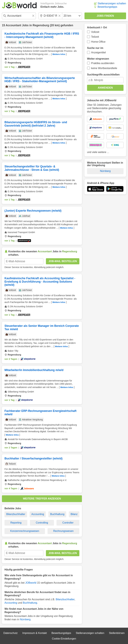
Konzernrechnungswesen (25, 531)
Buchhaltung (57, 514)
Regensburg (41, 25)
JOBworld (31, 583)
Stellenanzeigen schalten (112, 3)
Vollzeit (95, 32)
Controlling (42, 523)
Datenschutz (10, 633)
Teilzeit (95, 37)
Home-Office (98, 42)
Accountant (14, 25)
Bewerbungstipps (107, 7)
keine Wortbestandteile (104, 68)
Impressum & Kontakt (34, 633)
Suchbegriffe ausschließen (103, 75)
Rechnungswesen (63, 531)
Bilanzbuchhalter (16, 514)
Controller (68, 523)
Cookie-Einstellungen (64, 639)
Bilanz (74, 514)
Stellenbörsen (117, 633)
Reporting (16, 523)
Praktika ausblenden (103, 63)
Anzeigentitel (99, 52)
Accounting (38, 514)
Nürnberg (25, 619)
